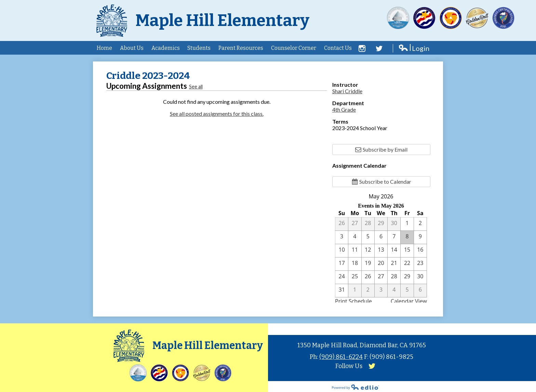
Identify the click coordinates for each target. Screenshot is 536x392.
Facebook (362, 48)
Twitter (379, 48)
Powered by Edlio (356, 387)
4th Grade (344, 109)
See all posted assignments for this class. (217, 114)
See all (196, 87)
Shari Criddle (347, 91)
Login (414, 48)
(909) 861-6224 (341, 357)
